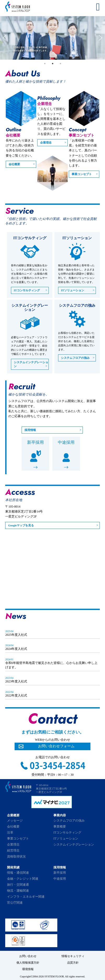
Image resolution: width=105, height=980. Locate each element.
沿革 (10, 833)
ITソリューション (73, 290)
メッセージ (15, 821)
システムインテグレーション (31, 364)
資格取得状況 (16, 856)
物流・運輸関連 (18, 891)
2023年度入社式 (16, 681)
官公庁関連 (15, 903)
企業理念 (46, 143)
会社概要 (14, 164)
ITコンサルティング (27, 290)
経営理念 (13, 850)
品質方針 (73, 963)
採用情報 (30, 430)
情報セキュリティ (73, 956)
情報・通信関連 (18, 873)
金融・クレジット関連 (23, 879)
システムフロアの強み (75, 358)
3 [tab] (60, 64)
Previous (5, 38)
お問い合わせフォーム (56, 746)
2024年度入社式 (16, 649)
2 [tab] (53, 64)
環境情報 (28, 969)
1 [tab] (45, 64)
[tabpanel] (52, 38)
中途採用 (66, 442)
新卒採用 (35, 442)
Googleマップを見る (21, 525)
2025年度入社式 (16, 635)
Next (100, 38)
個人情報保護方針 (28, 963)
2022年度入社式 (16, 695)
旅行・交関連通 (18, 885)
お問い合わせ (28, 956)
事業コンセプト (82, 174)
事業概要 (60, 827)
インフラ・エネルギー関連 (26, 897)
